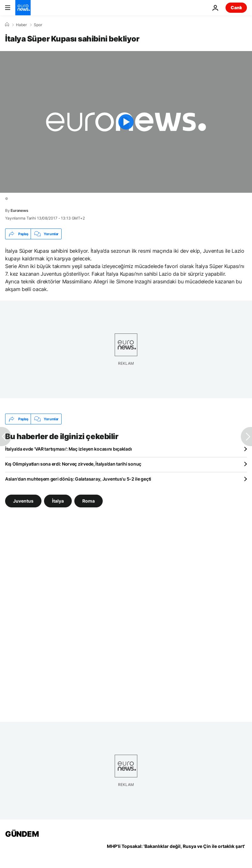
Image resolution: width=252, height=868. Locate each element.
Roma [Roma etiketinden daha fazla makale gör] (89, 501)
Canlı (236, 7)
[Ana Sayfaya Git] (23, 8)
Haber (21, 25)
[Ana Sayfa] (7, 25)
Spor (38, 25)
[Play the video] (126, 122)
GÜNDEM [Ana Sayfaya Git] (22, 834)
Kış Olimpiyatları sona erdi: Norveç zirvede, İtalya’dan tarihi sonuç (73, 464)
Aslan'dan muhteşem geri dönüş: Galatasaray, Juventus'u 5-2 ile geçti (78, 479)
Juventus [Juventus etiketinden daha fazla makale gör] (23, 501)
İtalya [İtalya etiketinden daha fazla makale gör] (58, 501)
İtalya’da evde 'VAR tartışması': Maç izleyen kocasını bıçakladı (68, 449)
